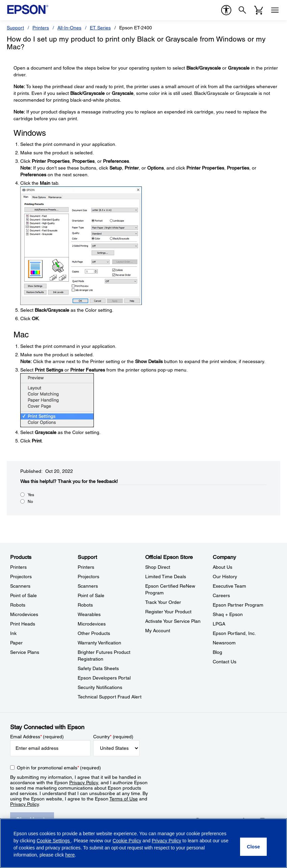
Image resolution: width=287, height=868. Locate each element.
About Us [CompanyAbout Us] (223, 567)
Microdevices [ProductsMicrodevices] (24, 614)
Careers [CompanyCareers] (221, 595)
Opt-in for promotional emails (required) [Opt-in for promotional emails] (59, 768)
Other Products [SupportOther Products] (94, 633)
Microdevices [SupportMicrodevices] (92, 624)
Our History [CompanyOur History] (225, 577)
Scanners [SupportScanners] (88, 586)
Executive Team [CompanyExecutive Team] (229, 586)
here (70, 855)
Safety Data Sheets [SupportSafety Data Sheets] (98, 668)
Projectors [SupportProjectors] (88, 577)
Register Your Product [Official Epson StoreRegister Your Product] (168, 612)
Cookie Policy (127, 841)
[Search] (242, 10)
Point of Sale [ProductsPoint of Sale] (23, 595)
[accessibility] (226, 10)
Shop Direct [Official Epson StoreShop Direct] (158, 567)
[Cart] (259, 10)
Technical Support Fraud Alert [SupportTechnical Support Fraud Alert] (110, 697)
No (30, 502)
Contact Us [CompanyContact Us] (225, 662)
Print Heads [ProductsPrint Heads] (23, 624)
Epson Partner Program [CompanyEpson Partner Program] (238, 605)
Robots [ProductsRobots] (18, 605)
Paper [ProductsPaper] (16, 643)
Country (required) (113, 737)
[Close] (253, 847)
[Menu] (275, 10)
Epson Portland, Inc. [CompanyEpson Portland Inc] (234, 633)
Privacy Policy (84, 783)
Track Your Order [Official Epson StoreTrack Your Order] (163, 602)
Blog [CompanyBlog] (217, 652)
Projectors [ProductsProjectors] (21, 577)
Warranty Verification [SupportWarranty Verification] (99, 643)
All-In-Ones (69, 28)
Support (15, 28)
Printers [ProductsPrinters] (18, 567)
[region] (143, 843)
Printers (41, 28)
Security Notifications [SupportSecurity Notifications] (100, 687)
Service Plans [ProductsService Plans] (25, 652)
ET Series (100, 28)
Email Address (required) (37, 737)
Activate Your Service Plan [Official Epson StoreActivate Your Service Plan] (173, 621)
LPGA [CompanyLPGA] (219, 624)
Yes (31, 495)
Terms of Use (124, 799)
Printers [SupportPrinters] (86, 567)
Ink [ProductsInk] (13, 633)
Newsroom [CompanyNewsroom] (224, 643)
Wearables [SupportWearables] (89, 614)
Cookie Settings (54, 841)
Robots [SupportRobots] (85, 605)
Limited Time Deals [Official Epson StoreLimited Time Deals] (166, 577)
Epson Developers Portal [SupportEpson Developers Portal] (104, 678)
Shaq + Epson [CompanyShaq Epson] (228, 614)
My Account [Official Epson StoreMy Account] (158, 631)
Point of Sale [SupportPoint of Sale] (91, 595)
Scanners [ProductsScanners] (20, 586)
